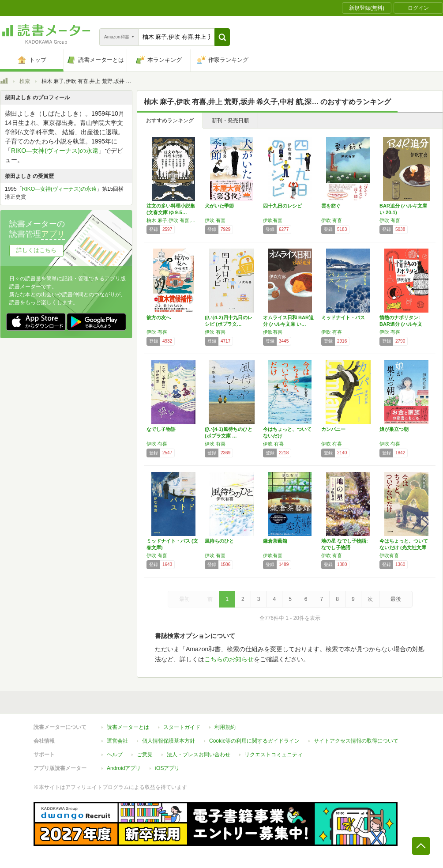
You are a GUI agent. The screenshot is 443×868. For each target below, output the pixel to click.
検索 (25, 81)
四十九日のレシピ (282, 206)
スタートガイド (182, 727)
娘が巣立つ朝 (394, 429)
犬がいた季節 (219, 206)
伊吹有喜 (273, 220)
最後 (396, 599)
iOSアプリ (167, 768)
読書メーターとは (128, 727)
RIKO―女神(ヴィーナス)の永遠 (55, 151)
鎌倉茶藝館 (275, 541)
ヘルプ (115, 755)
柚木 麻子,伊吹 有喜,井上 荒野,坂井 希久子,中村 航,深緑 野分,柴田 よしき (173, 220)
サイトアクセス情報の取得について (356, 741)
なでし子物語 (161, 429)
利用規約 (225, 727)
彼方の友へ (159, 317)
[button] (222, 37)
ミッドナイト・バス (343, 317)
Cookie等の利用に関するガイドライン (254, 741)
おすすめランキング (170, 121)
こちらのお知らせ (229, 659)
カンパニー (333, 429)
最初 (184, 599)
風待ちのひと (219, 541)
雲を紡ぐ (331, 206)
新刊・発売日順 (230, 121)
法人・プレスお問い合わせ (199, 755)
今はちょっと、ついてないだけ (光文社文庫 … (404, 547)
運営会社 (117, 741)
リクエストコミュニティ (274, 755)
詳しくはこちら (36, 250)
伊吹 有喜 (215, 220)
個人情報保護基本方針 (169, 741)
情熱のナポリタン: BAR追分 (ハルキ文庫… (401, 324)
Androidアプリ (124, 768)
